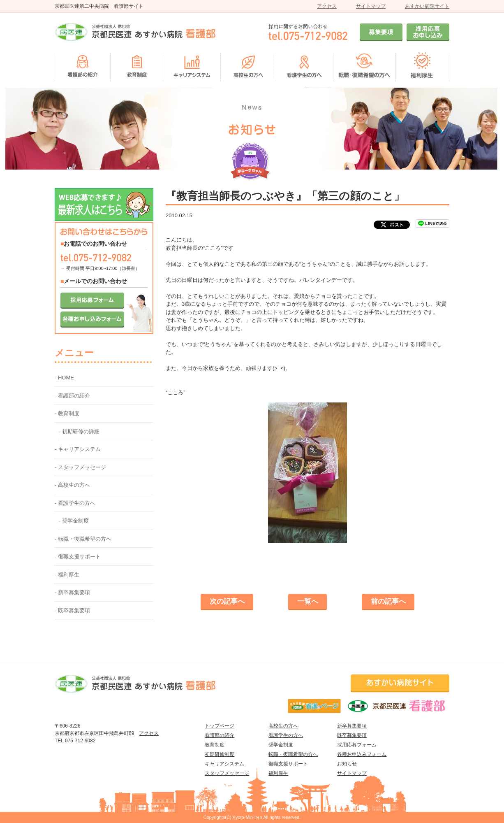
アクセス (327, 6)
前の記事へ (388, 601)
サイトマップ (371, 6)
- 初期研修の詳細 (79, 431)
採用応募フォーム (357, 745)
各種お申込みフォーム (362, 754)
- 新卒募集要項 (72, 592)
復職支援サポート (288, 764)
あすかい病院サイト (427, 6)
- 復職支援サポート (78, 557)
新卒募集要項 (352, 726)
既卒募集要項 (352, 735)
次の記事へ (227, 601)
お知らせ (347, 764)
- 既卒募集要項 (72, 610)
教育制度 (215, 745)
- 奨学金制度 (74, 521)
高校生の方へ (283, 726)
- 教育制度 (67, 413)
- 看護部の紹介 (72, 396)
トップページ (220, 726)
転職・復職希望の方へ (293, 754)
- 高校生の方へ (72, 485)
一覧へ (308, 601)
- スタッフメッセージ (80, 467)
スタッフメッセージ (227, 773)
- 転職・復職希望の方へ (83, 539)
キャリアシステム (224, 764)
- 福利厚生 (67, 575)
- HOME (64, 378)
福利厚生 (278, 773)
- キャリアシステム (78, 449)
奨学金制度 (281, 745)
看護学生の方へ (286, 735)
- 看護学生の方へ (75, 503)
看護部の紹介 (220, 735)
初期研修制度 (220, 754)
